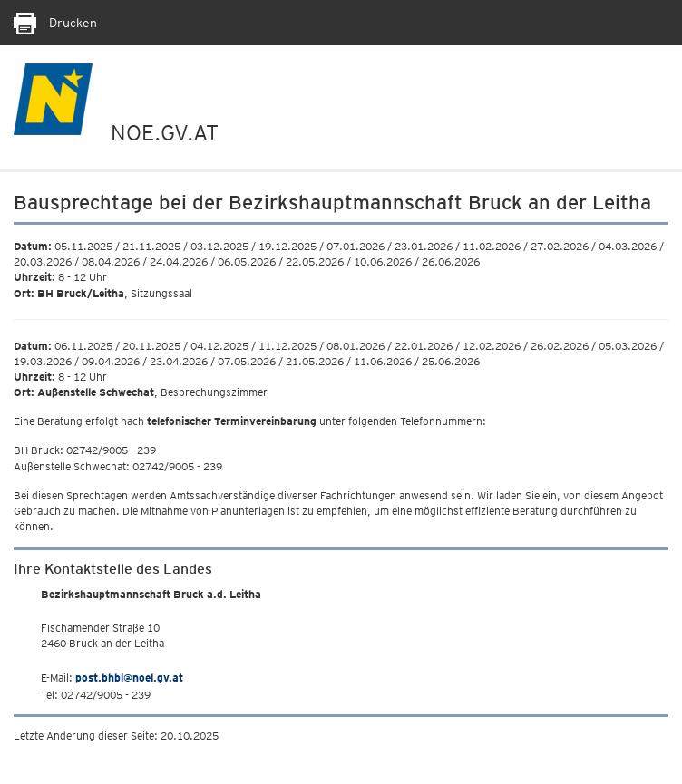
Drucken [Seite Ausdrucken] (55, 23)
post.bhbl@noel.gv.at (129, 678)
